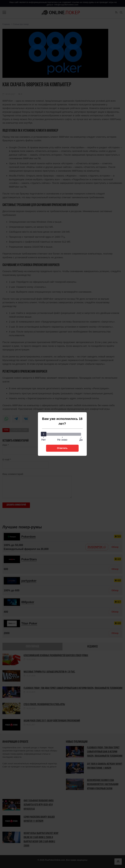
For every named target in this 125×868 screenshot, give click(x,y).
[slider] (44, 434)
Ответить (62, 448)
